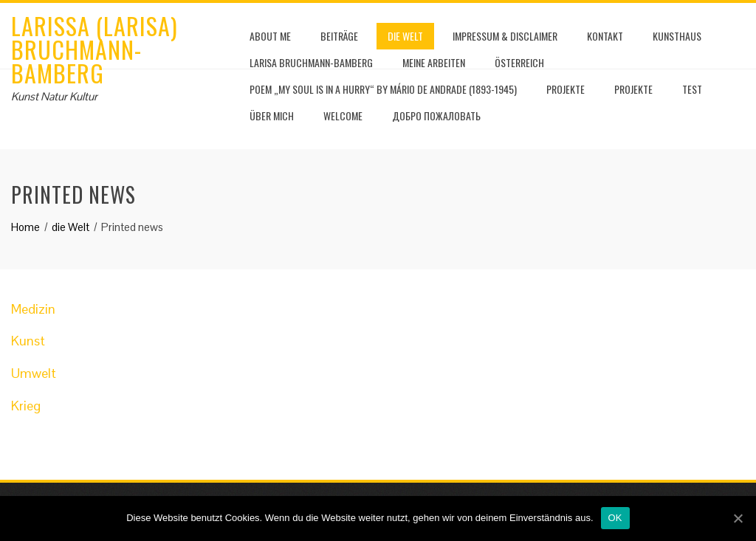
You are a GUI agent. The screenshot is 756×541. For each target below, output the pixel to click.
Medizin (33, 309)
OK (615, 518)
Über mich (272, 116)
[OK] (738, 518)
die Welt (405, 36)
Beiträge (339, 36)
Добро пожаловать (436, 116)
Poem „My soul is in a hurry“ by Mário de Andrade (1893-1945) (383, 89)
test (692, 89)
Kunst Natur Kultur (54, 96)
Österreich (519, 62)
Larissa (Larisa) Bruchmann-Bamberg (94, 49)
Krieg (26, 406)
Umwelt (34, 373)
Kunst (28, 341)
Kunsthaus (677, 36)
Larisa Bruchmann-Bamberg (311, 62)
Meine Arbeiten (434, 62)
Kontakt (605, 36)
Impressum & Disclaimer (505, 36)
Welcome (343, 116)
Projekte (566, 89)
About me (270, 36)
